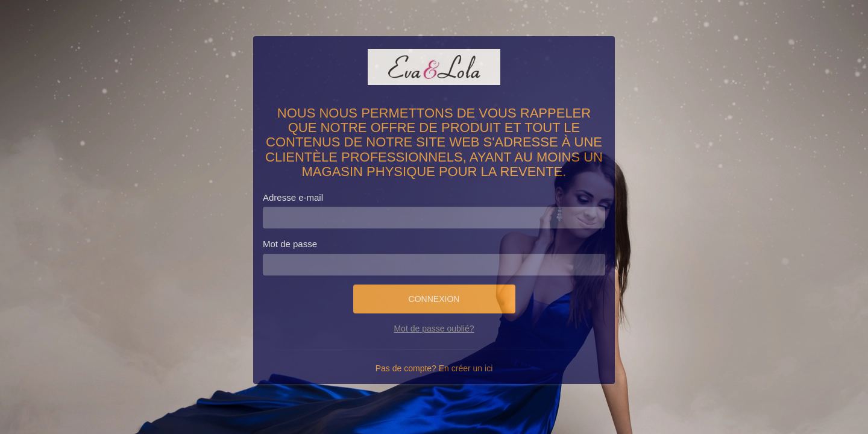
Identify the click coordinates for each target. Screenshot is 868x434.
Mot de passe (290, 244)
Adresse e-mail (293, 197)
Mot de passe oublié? (434, 329)
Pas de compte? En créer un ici (434, 368)
